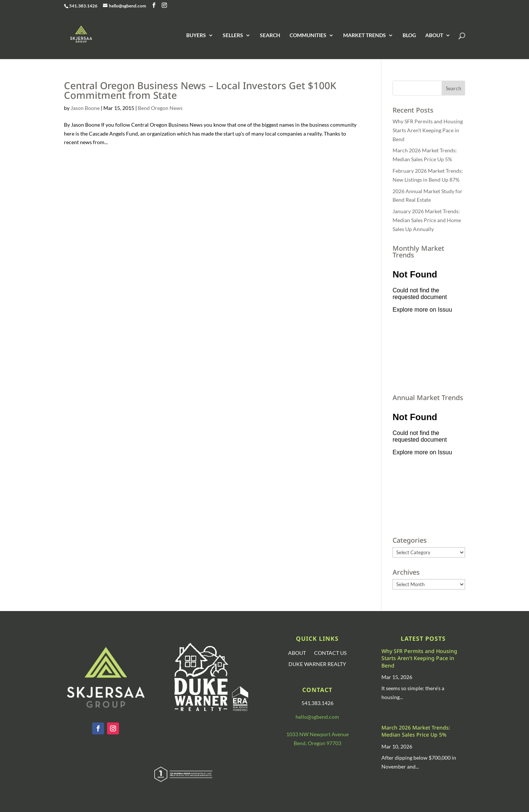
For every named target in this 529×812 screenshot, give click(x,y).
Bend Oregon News (160, 108)
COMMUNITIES (308, 35)
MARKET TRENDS (365, 35)
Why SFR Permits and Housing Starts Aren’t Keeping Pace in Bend (428, 130)
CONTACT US (330, 653)
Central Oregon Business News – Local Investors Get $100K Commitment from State (200, 90)
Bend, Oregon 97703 (317, 743)
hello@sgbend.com (317, 717)
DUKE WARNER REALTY (317, 664)
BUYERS (196, 35)
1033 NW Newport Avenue (317, 734)
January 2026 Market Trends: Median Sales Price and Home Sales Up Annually (427, 220)
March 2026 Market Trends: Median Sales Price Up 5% (416, 731)
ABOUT (434, 35)
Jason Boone (85, 108)
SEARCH (270, 35)
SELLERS (233, 35)
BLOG (409, 35)
